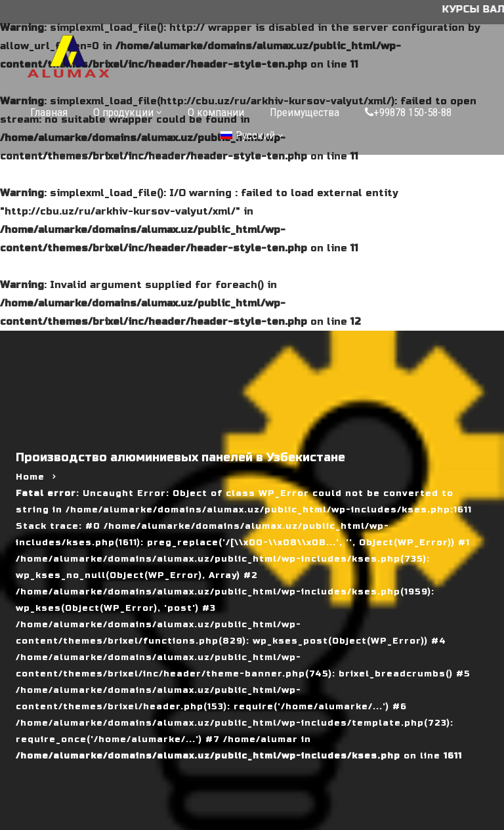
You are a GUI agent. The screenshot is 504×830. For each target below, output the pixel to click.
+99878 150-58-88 (408, 112)
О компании (216, 112)
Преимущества (304, 112)
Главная (49, 112)
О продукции (123, 112)
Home (30, 477)
